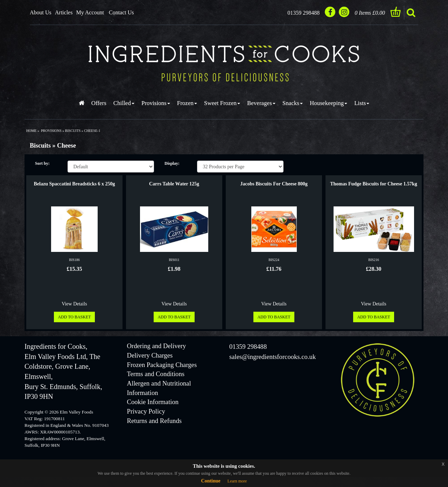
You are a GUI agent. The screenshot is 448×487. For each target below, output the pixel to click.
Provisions (156, 103)
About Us (41, 12)
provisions (51, 131)
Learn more (237, 481)
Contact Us (121, 12)
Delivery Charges (150, 355)
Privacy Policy (146, 411)
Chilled (124, 103)
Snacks (293, 103)
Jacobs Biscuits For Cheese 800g (274, 184)
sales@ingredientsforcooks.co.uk (272, 357)
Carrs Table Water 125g (174, 184)
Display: (172, 163)
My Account (90, 12)
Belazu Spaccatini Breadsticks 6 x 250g (75, 184)
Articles (64, 12)
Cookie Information (153, 402)
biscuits (73, 131)
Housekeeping (328, 103)
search (411, 13)
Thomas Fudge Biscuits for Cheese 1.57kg (374, 184)
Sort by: (42, 163)
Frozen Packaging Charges (162, 365)
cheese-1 (92, 131)
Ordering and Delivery (157, 346)
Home (31, 131)
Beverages (261, 103)
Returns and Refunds (154, 421)
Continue (211, 481)
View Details (74, 304)
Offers (99, 103)
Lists (362, 103)
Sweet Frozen (222, 103)
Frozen (187, 103)
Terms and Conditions (156, 374)
